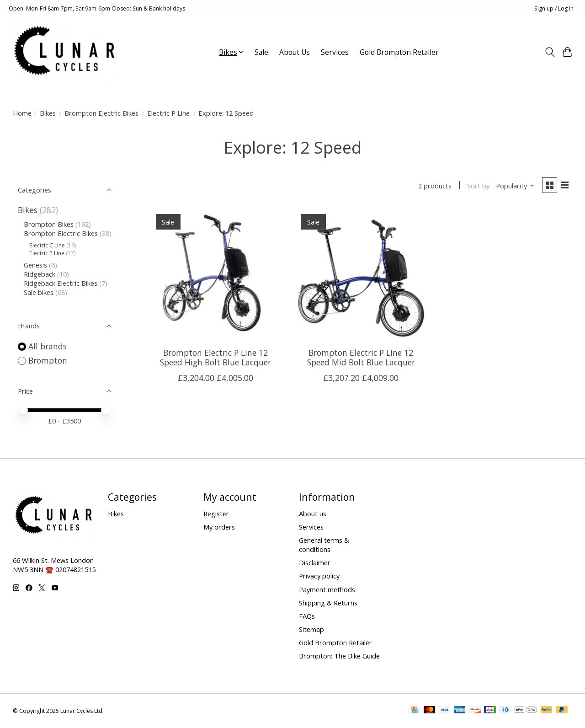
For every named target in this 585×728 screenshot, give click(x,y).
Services (335, 52)
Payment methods (327, 589)
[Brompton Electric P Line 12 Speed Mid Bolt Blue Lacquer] (361, 275)
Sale (261, 52)
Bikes (48, 113)
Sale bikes (39, 292)
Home (22, 113)
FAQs (307, 616)
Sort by (477, 186)
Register (216, 514)
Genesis (35, 265)
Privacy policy (319, 576)
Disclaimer (315, 562)
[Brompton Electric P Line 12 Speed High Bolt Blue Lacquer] (216, 275)
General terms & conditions (324, 545)
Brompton (48, 360)
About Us (295, 52)
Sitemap (311, 629)
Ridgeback (40, 274)
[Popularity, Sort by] (514, 186)
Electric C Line (47, 245)
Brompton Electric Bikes (101, 113)
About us (313, 514)
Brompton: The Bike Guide (339, 656)
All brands (48, 346)
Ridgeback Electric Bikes (61, 283)
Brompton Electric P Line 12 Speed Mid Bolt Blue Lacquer (361, 358)
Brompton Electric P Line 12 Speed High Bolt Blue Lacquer (215, 358)
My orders (219, 527)
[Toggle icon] (550, 52)
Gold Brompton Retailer (399, 52)
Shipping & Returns (328, 603)
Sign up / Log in (554, 8)
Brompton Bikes (49, 224)
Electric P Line (168, 113)
